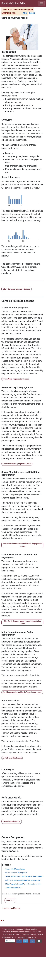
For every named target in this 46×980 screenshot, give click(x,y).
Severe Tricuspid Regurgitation (16, 873)
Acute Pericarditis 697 (13, 888)
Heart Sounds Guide (12, 821)
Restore (32, 13)
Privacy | (23, 937)
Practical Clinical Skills (13, 3)
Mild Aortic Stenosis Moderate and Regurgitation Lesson (22, 622)
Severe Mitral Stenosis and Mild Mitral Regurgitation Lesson (22, 545)
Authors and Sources (12, 908)
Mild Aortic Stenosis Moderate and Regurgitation (23, 880)
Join (25, 13)
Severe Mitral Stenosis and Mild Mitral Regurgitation (24, 876)
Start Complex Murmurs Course (17, 289)
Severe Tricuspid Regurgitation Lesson (17, 464)
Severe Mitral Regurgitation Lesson (16, 379)
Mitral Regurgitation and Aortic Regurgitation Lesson (22, 692)
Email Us (30, 937)
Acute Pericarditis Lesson (12, 758)
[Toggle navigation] (41, 3)
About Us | (16, 937)
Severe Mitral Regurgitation (15, 869)
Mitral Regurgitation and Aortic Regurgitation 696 (23, 884)
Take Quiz (10, 900)
